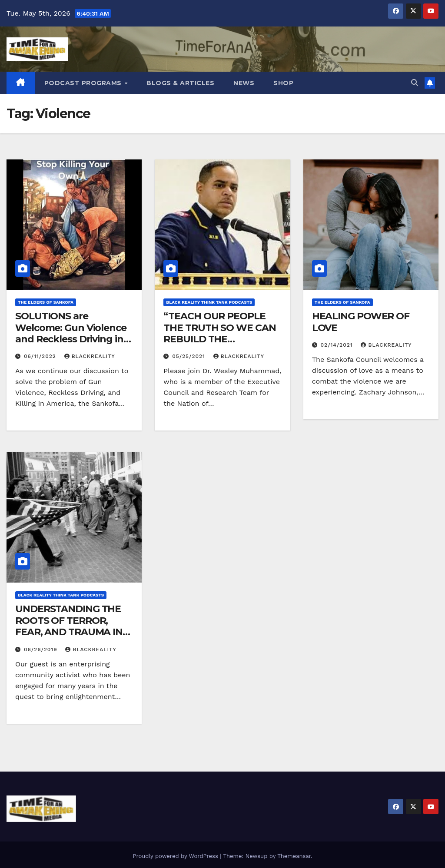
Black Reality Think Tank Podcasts (209, 302)
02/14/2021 (338, 345)
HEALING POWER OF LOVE (361, 322)
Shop (283, 83)
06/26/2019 (42, 649)
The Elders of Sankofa (46, 302)
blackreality (90, 356)
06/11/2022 (41, 356)
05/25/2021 (190, 356)
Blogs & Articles (180, 83)
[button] (415, 83)
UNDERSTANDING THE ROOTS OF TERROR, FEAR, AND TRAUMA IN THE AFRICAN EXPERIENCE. (69, 632)
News (244, 83)
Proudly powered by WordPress (176, 856)
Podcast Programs (84, 83)
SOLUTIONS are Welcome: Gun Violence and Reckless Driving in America (71, 333)
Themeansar (294, 856)
